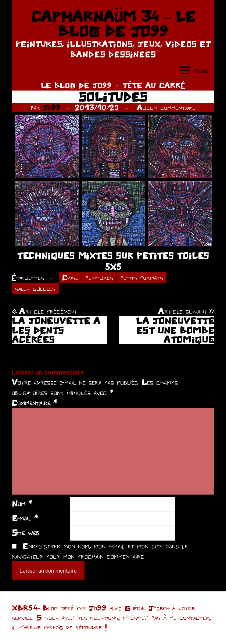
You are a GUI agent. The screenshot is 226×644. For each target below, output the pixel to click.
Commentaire (34, 403)
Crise (70, 277)
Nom (22, 503)
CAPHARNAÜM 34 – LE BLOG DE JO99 (113, 24)
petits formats (142, 277)
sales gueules (35, 288)
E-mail (25, 518)
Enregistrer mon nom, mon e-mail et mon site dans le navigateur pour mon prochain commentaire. (100, 551)
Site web (26, 532)
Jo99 (52, 107)
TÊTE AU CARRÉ (154, 85)
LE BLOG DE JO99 (76, 85)
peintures (99, 277)
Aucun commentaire (166, 107)
